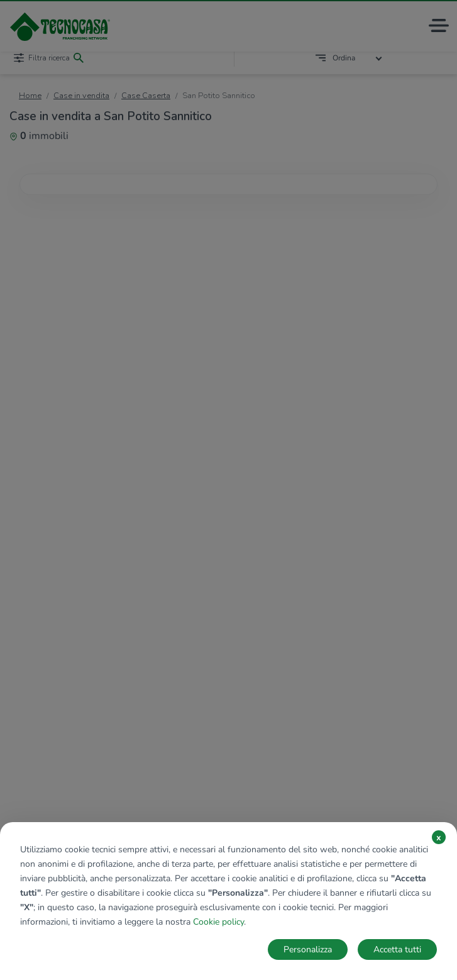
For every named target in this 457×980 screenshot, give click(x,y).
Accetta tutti (397, 949)
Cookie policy (218, 922)
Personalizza (308, 949)
